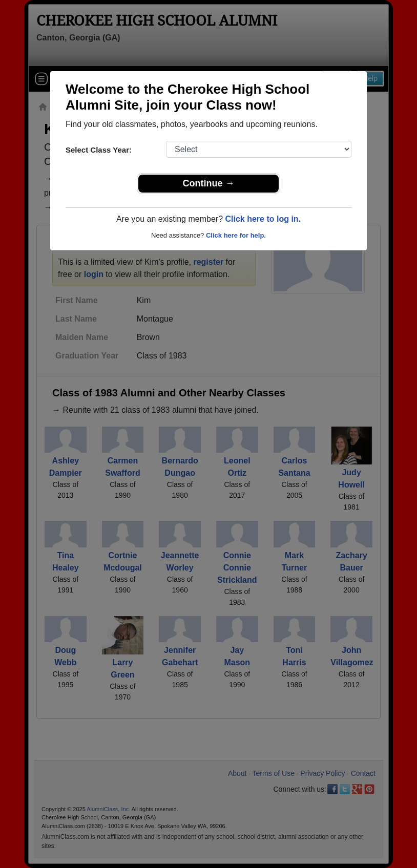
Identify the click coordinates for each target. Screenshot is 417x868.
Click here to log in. (263, 219)
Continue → (209, 183)
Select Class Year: (99, 150)
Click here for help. (236, 235)
